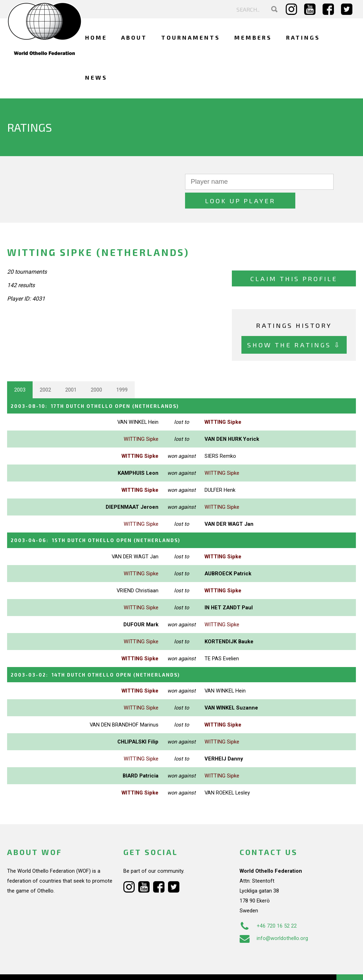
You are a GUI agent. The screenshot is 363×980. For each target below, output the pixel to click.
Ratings (303, 37)
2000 (96, 371)
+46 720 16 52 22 (268, 905)
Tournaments (191, 37)
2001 (71, 371)
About (134, 37)
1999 (122, 371)
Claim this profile (294, 260)
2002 (45, 371)
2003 (20, 371)
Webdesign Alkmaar (51, 967)
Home (96, 37)
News (96, 77)
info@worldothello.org (274, 917)
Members (253, 37)
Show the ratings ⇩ (294, 326)
